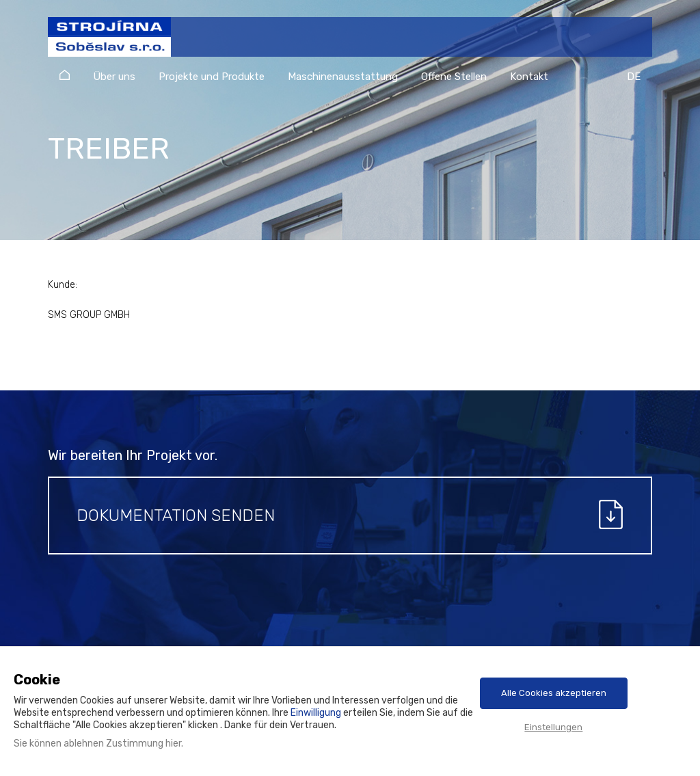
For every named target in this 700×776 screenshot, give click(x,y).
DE (634, 77)
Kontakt (529, 77)
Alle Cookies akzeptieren (554, 693)
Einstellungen (553, 727)
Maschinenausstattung (343, 77)
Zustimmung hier (144, 744)
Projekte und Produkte (212, 77)
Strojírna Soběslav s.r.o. (102, 44)
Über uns (114, 77)
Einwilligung (316, 713)
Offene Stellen (454, 77)
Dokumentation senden (176, 516)
